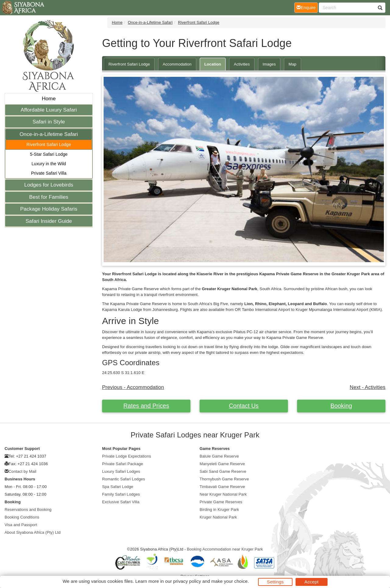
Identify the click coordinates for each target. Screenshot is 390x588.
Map (292, 64)
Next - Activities (368, 387)
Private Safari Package (122, 464)
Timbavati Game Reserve (222, 487)
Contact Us (244, 406)
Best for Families (49, 197)
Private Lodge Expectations (127, 456)
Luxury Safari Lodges (121, 471)
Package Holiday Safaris (49, 209)
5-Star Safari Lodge (49, 154)
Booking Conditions (22, 517)
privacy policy (187, 581)
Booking (341, 406)
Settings (275, 582)
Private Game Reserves (221, 502)
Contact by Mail (22, 471)
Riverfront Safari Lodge (49, 144)
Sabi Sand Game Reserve (223, 471)
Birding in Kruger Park (219, 510)
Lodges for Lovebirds (49, 185)
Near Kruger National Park (223, 494)
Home (49, 99)
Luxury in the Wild (49, 164)
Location (213, 64)
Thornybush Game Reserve (224, 479)
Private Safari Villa (49, 173)
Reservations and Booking (28, 510)
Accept (311, 582)
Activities (242, 64)
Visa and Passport (21, 525)
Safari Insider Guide (49, 221)
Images (269, 64)
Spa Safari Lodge (118, 487)
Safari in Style (49, 122)
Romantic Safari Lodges (124, 479)
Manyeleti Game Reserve (222, 464)
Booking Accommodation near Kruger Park (225, 549)
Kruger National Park (218, 517)
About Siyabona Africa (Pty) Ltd (33, 532)
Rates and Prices (146, 406)
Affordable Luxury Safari (49, 110)
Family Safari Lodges (121, 494)
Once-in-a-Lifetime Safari (49, 134)
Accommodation (177, 64)
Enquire (307, 7)
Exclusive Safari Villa (121, 502)
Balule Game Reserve (219, 456)
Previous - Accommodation (133, 387)
